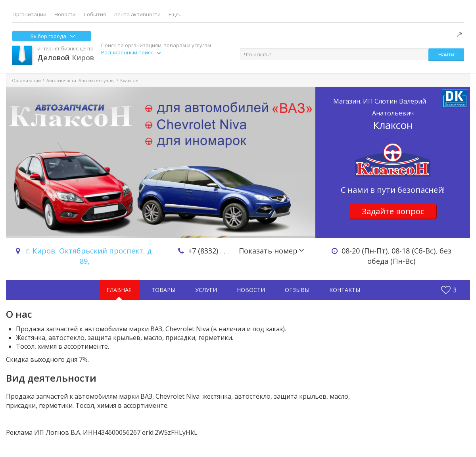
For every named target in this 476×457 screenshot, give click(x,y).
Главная (119, 290)
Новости (65, 14)
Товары (163, 290)
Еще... (176, 14)
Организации (29, 14)
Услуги (206, 290)
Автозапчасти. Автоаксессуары (81, 80)
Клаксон (393, 114)
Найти (446, 54)
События (95, 14)
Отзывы (297, 290)
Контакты (345, 290)
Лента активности (137, 14)
